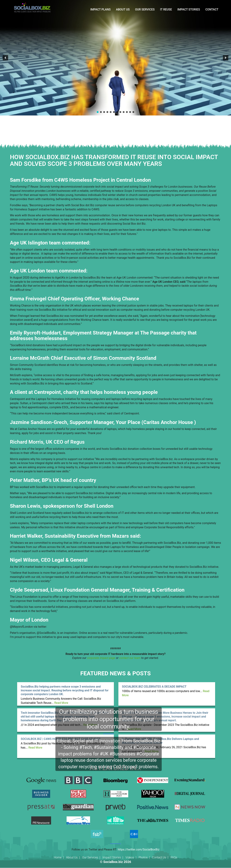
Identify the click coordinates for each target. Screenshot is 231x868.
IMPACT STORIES (189, 9)
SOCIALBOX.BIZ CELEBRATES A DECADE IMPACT (154, 687)
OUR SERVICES (145, 9)
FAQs (174, 857)
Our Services (90, 857)
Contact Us (159, 857)
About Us (72, 857)
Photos (143, 857)
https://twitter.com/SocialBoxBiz (139, 850)
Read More (61, 703)
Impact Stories (112, 857)
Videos (130, 857)
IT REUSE (166, 9)
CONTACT (212, 9)
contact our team (130, 658)
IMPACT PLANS (101, 9)
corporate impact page (101, 658)
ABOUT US (123, 9)
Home (58, 857)
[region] (115, 58)
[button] (5, 58)
